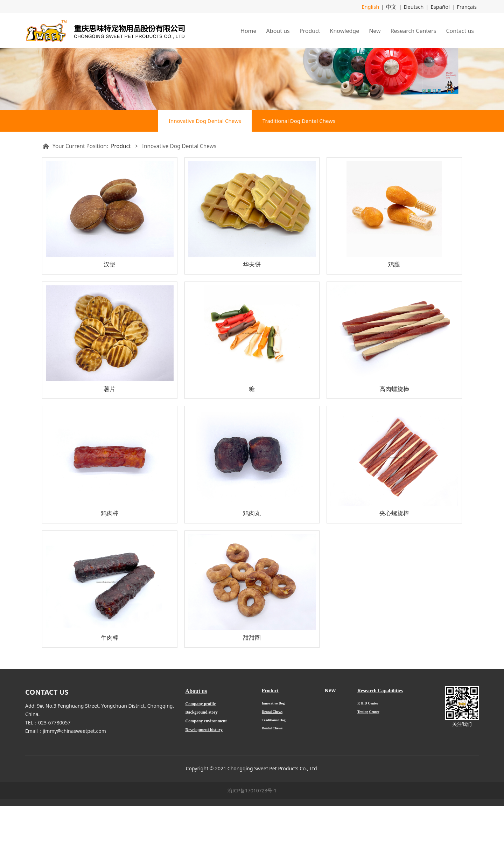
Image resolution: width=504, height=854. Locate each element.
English (375, 6)
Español (442, 6)
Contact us (460, 30)
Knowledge (345, 30)
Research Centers (414, 30)
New (375, 30)
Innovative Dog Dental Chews (205, 169)
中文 (395, 6)
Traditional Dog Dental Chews (299, 169)
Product (310, 30)
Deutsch (416, 6)
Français (467, 6)
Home (248, 30)
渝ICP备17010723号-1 (252, 838)
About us (278, 30)
